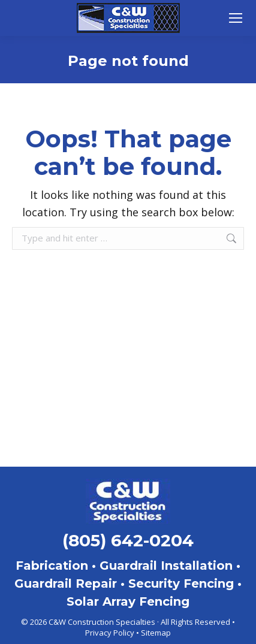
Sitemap (156, 633)
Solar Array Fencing (128, 601)
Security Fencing (181, 583)
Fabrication (52, 566)
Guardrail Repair (66, 583)
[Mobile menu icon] (236, 18)
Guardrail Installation (166, 566)
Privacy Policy (110, 633)
